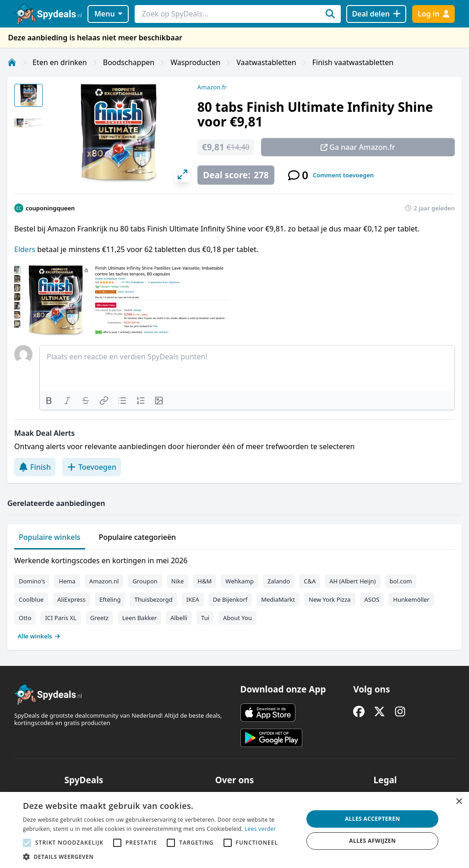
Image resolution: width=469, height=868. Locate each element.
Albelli (179, 618)
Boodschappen (129, 62)
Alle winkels (39, 636)
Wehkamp (240, 581)
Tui (205, 618)
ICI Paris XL (60, 618)
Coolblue (31, 599)
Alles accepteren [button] (373, 819)
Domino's (32, 581)
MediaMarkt (278, 599)
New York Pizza (330, 599)
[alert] (234, 830)
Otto (25, 618)
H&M (205, 581)
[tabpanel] (234, 596)
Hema (67, 581)
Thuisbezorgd (154, 599)
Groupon (145, 581)
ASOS (372, 599)
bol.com (401, 581)
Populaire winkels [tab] (50, 537)
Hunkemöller (411, 599)
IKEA (193, 599)
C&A (310, 581)
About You (237, 618)
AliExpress (71, 599)
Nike (178, 581)
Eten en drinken (60, 62)
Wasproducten (195, 62)
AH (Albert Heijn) (352, 581)
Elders (25, 249)
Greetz (99, 618)
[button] (159, 857)
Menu (108, 14)
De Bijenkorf (230, 599)
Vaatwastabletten (266, 62)
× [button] (459, 802)
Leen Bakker (139, 618)
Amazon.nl (104, 581)
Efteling (110, 599)
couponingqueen (50, 208)
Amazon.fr (212, 87)
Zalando (279, 581)
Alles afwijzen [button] (372, 841)
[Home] (12, 62)
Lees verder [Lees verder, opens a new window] (260, 829)
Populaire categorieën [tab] (138, 537)
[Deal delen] (376, 14)
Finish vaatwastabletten (353, 62)
